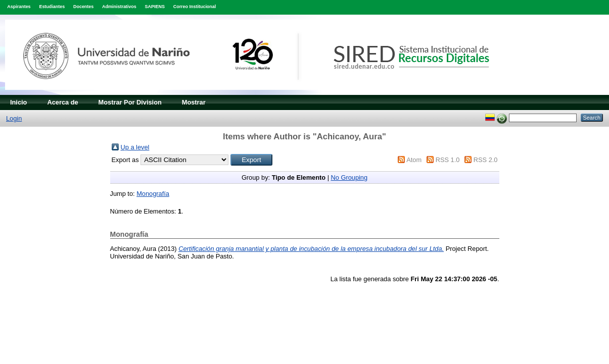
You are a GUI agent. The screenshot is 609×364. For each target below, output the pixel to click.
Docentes (83, 7)
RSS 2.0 (486, 160)
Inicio (18, 102)
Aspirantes (19, 7)
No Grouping (349, 177)
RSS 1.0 (448, 160)
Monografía (153, 194)
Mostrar (194, 102)
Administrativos (119, 7)
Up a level (135, 147)
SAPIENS (155, 7)
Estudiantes (52, 7)
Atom (414, 160)
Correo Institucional (195, 7)
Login (14, 118)
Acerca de (62, 102)
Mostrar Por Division (130, 102)
